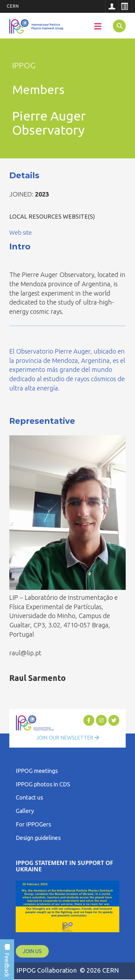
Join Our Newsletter (68, 738)
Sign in (112, 6)
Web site (21, 232)
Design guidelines (38, 838)
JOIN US (32, 951)
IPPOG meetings (37, 771)
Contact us (29, 797)
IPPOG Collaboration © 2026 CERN (68, 970)
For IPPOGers (33, 824)
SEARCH (116, 26)
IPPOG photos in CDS (43, 784)
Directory (124, 6)
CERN (13, 6)
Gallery (25, 811)
